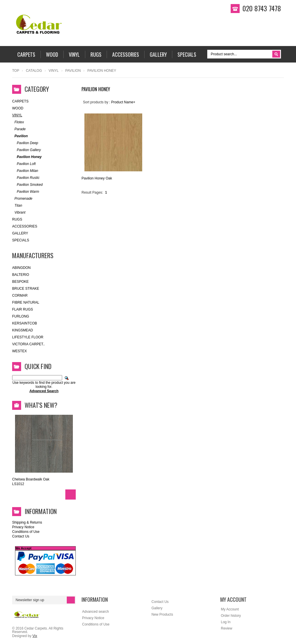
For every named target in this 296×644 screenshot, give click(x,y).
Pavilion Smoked (27, 185)
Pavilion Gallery (26, 150)
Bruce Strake (26, 289)
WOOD (18, 108)
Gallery (20, 233)
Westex (20, 351)
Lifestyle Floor (28, 337)
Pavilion (73, 71)
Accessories (25, 226)
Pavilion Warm (26, 192)
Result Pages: (92, 192)
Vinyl (54, 71)
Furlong (21, 316)
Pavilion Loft (24, 164)
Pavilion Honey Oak (97, 178)
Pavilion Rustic (26, 178)
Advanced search (96, 612)
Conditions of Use (26, 532)
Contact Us (21, 536)
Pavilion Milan (25, 171)
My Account (230, 609)
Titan (17, 206)
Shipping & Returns (27, 522)
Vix (35, 636)
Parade (19, 129)
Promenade (22, 199)
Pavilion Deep (25, 143)
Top (16, 71)
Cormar (20, 296)
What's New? (41, 405)
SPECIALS (21, 240)
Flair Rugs (23, 309)
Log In (226, 622)
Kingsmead (23, 330)
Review (226, 628)
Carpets (20, 101)
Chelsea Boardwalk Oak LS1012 (31, 482)
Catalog (34, 71)
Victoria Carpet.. (28, 344)
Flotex (18, 122)
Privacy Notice (23, 527)
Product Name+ (123, 102)
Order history (231, 616)
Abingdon (21, 268)
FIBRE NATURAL (26, 302)
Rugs (17, 219)
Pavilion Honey (27, 157)
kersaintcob (25, 323)
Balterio (21, 275)
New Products (162, 614)
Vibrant (19, 213)
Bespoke (20, 282)
